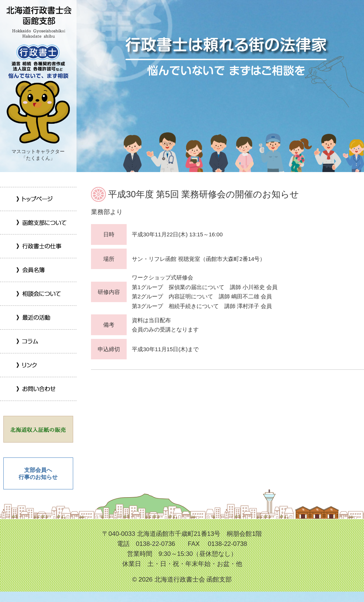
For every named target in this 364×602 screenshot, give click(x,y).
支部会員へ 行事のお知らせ (38, 474)
